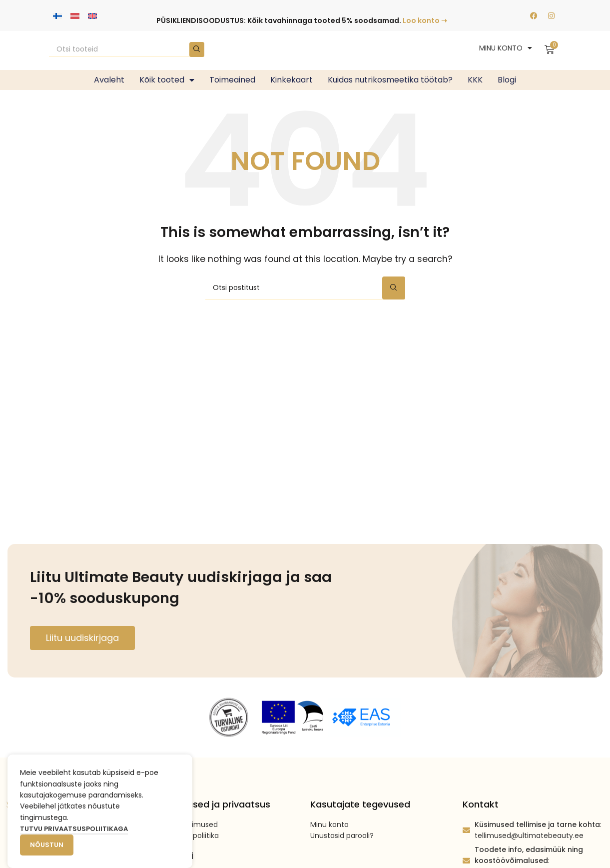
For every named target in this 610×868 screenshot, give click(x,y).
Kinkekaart (292, 80)
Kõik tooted (167, 80)
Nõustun (47, 845)
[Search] (127, 49)
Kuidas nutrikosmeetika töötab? (390, 80)
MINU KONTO (506, 48)
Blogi (507, 80)
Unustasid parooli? (342, 835)
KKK (475, 80)
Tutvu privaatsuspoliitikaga (74, 829)
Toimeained (232, 80)
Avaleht (109, 80)
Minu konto (329, 824)
